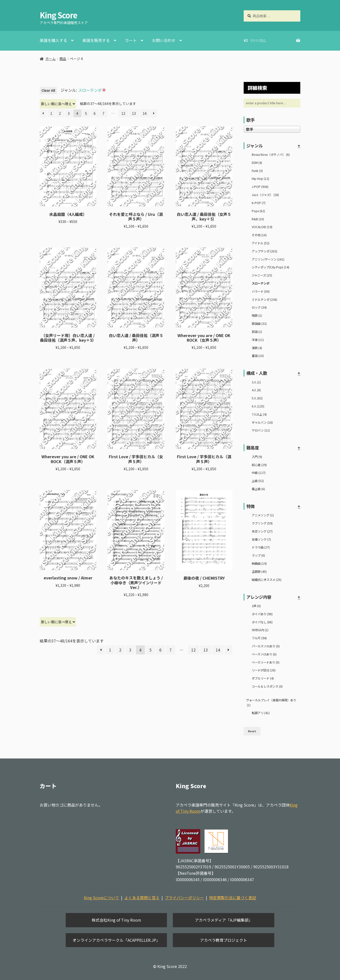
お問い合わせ (164, 40)
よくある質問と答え (142, 898)
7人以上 (259, 414)
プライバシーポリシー (184, 898)
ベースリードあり (266, 662)
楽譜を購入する (53, 40)
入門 (257, 457)
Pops (258, 211)
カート (131, 40)
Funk (257, 171)
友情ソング (261, 539)
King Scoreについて (101, 898)
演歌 (257, 348)
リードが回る (264, 670)
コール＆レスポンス (267, 686)
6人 (258, 406)
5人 (257, 398)
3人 (256, 382)
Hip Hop (260, 179)
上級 (258, 481)
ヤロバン (261, 430)
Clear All (48, 90)
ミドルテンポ (264, 300)
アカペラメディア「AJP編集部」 (224, 920)
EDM (257, 163)
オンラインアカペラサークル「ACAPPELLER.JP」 (116, 940)
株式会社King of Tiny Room (116, 920)
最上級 (258, 489)
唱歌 (257, 315)
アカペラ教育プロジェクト (224, 940)
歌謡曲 (259, 324)
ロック (259, 307)
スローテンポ (261, 283)
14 (145, 113)
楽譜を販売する (96, 40)
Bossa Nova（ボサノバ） (271, 155)
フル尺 (259, 638)
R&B (258, 219)
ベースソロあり (264, 654)
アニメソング (263, 515)
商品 (63, 59)
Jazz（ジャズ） (265, 195)
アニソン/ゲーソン (268, 259)
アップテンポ (264, 251)
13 (134, 113)
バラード (261, 291)
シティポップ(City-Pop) (271, 267)
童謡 (258, 356)
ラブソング (262, 523)
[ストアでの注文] (58, 104)
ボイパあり (262, 614)
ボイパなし (262, 622)
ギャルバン (262, 422)
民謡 (257, 332)
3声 (256, 606)
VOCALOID (262, 227)
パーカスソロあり (266, 646)
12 (123, 113)
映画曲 (259, 563)
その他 (259, 235)
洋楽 (258, 340)
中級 (259, 473)
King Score (58, 15)
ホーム (50, 59)
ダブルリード (263, 678)
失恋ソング (262, 531)
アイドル (261, 243)
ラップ (258, 555)
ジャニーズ (262, 275)
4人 (256, 390)
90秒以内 (260, 630)
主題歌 (259, 572)
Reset (252, 731)
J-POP (260, 187)
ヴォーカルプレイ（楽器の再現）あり (271, 703)
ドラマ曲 (261, 547)
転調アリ (261, 713)
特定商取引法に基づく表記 (233, 898)
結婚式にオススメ (267, 580)
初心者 (259, 465)
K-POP (259, 203)
